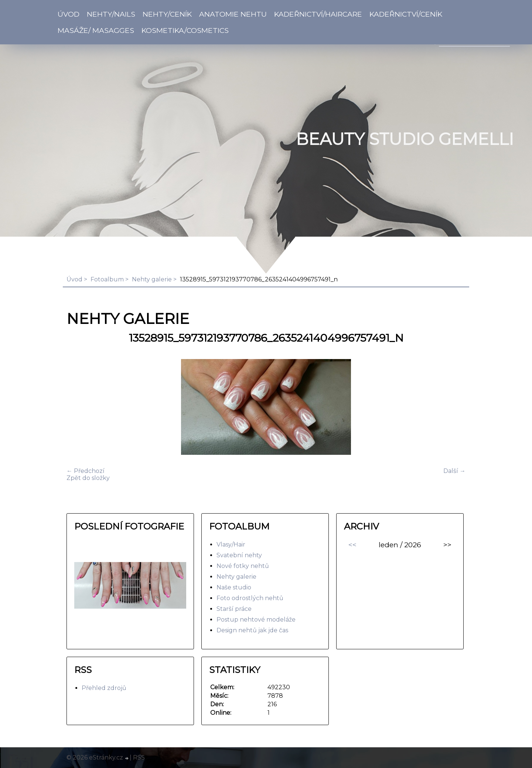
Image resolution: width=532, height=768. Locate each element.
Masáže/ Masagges (96, 30)
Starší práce (234, 609)
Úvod (69, 14)
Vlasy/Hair (231, 544)
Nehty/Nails (111, 14)
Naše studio (234, 587)
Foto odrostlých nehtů (250, 598)
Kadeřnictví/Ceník (406, 14)
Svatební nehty (239, 555)
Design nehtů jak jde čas (252, 630)
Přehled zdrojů (104, 688)
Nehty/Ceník (167, 14)
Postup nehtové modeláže (256, 620)
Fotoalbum (107, 279)
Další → (454, 471)
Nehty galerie (152, 279)
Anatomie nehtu (233, 14)
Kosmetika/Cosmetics (185, 30)
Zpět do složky (88, 478)
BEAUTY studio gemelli (405, 139)
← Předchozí (86, 471)
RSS (139, 757)
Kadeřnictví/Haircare (318, 14)
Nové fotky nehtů (243, 566)
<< (352, 545)
